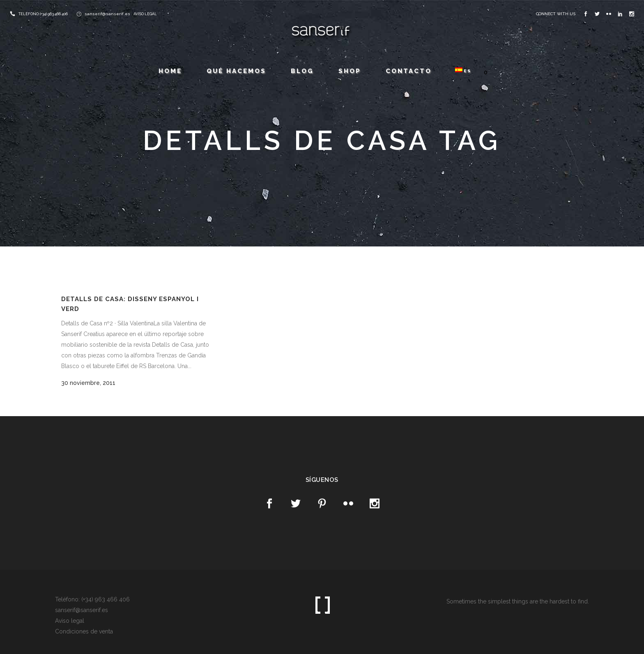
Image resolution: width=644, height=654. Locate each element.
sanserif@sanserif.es (107, 14)
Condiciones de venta (84, 631)
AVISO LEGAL (145, 14)
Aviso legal (70, 621)
